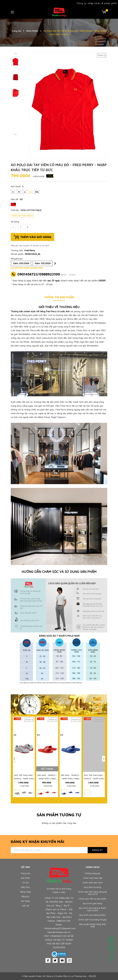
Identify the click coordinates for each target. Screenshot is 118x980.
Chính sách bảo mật (93, 878)
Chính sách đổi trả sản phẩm (93, 899)
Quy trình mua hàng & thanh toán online (93, 909)
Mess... (112, 959)
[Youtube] (62, 960)
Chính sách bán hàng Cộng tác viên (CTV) (93, 893)
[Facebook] (48, 960)
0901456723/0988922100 (39, 274)
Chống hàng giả (93, 873)
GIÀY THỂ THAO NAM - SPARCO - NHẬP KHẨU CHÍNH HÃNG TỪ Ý (47, 779)
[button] (14, 759)
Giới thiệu (25, 878)
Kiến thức (25, 887)
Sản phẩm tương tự (59, 815)
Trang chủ (26, 873)
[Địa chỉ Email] (49, 850)
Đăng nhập (26, 892)
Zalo (112, 950)
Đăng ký (25, 896)
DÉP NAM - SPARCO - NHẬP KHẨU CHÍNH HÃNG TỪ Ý (71, 779)
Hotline (112, 940)
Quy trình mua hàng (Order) (93, 915)
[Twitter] (55, 960)
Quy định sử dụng (93, 887)
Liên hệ (25, 906)
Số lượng (15, 222)
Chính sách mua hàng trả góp (93, 920)
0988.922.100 (63, 921)
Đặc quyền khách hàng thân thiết (93, 925)
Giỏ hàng (25, 901)
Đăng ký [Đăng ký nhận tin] (97, 850)
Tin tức (26, 883)
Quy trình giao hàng (93, 903)
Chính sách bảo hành (93, 883)
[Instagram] (69, 960)
